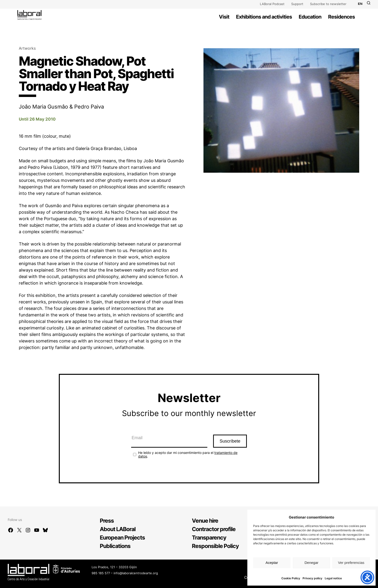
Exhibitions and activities (264, 17)
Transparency (209, 538)
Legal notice (333, 578)
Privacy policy (312, 578)
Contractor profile (214, 529)
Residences (341, 17)
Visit (224, 17)
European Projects (122, 538)
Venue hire (205, 521)
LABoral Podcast (272, 4)
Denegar (311, 563)
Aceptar (272, 563)
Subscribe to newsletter (328, 4)
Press (107, 521)
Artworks (27, 48)
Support (297, 4)
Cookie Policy (291, 578)
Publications (115, 546)
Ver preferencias (351, 563)
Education (310, 17)
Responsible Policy (215, 546)
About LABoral (118, 529)
